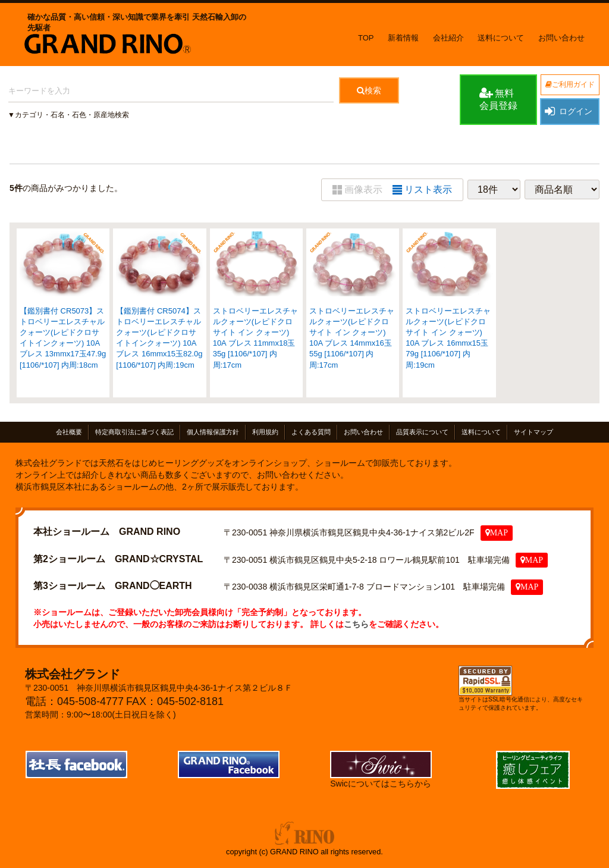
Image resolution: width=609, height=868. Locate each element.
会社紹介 (448, 38)
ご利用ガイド (570, 84)
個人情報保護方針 (213, 432)
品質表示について (422, 432)
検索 (369, 90)
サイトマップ (533, 432)
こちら (356, 624)
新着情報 (403, 38)
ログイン (568, 111)
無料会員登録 (498, 99)
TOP (366, 38)
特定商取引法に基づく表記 (134, 432)
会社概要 (69, 432)
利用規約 (265, 432)
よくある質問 (311, 432)
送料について (501, 38)
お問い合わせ (561, 38)
